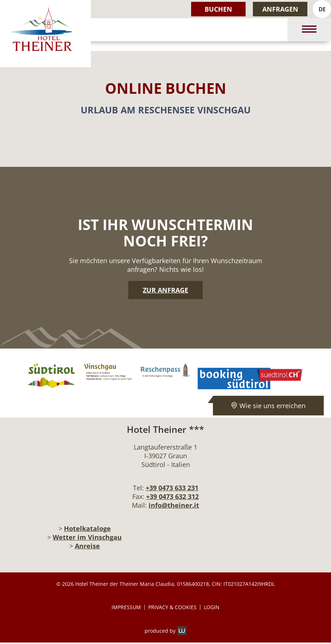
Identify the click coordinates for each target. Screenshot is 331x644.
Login (212, 607)
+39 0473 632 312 (172, 496)
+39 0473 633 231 (172, 488)
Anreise (87, 546)
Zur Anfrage (165, 290)
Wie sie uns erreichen (268, 406)
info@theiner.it (174, 505)
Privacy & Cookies (172, 607)
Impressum (126, 607)
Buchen (218, 9)
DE (322, 9)
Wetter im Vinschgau (87, 537)
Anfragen (280, 9)
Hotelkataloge (87, 528)
